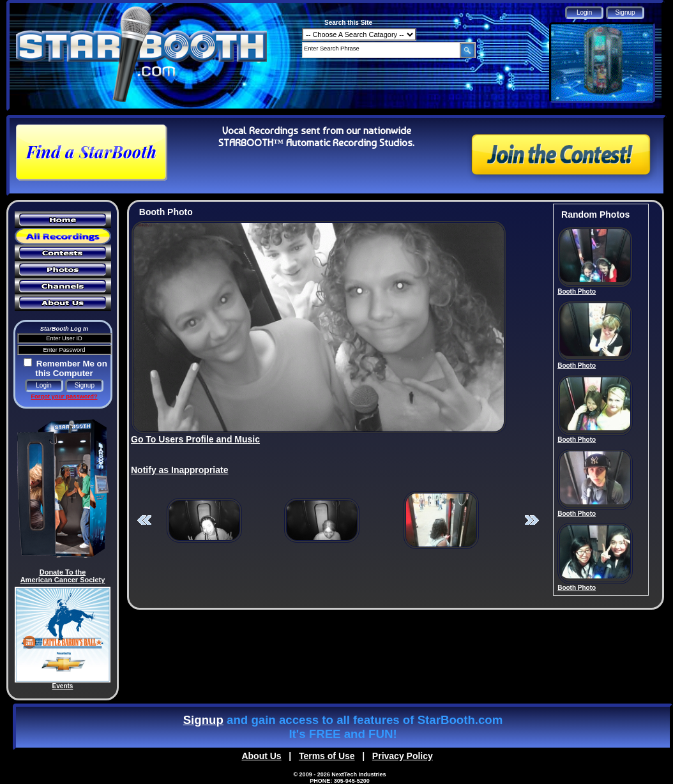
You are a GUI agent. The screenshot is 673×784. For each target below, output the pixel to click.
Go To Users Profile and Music (195, 439)
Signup (203, 720)
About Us (261, 756)
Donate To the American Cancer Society (63, 576)
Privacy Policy (403, 756)
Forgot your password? (64, 396)
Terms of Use (327, 756)
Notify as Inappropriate (179, 470)
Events (63, 686)
